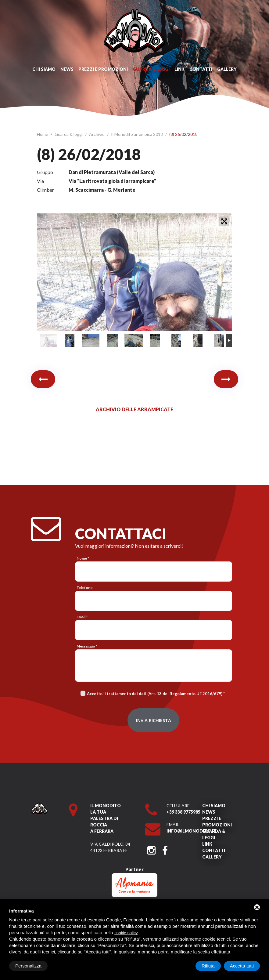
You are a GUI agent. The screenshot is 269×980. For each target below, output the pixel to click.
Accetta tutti (242, 966)
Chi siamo (44, 69)
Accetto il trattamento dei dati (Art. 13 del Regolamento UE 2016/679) (155, 694)
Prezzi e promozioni (103, 69)
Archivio (97, 134)
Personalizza (28, 966)
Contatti (201, 69)
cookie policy (126, 933)
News (67, 69)
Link (179, 69)
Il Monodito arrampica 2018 (137, 134)
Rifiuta (208, 966)
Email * (82, 617)
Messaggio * (87, 646)
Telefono (85, 588)
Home (43, 134)
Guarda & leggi (151, 69)
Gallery (227, 69)
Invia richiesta (154, 720)
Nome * (83, 558)
